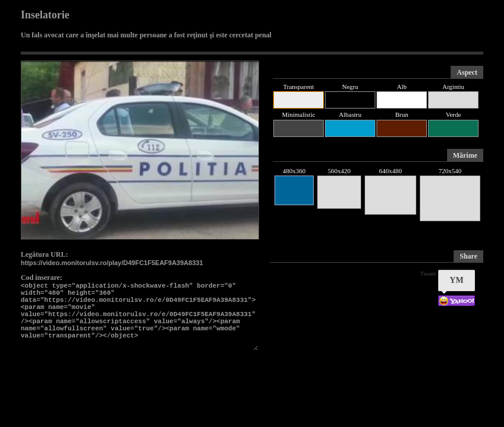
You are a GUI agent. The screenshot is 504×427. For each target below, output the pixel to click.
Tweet (428, 273)
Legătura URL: (44, 254)
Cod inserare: (42, 278)
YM (456, 280)
